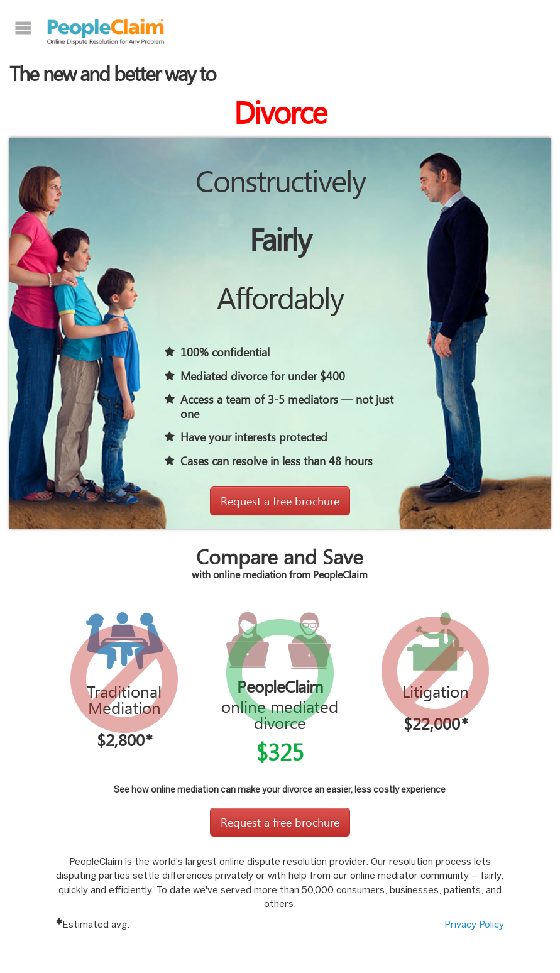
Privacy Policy (474, 925)
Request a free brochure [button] (280, 501)
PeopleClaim (106, 32)
